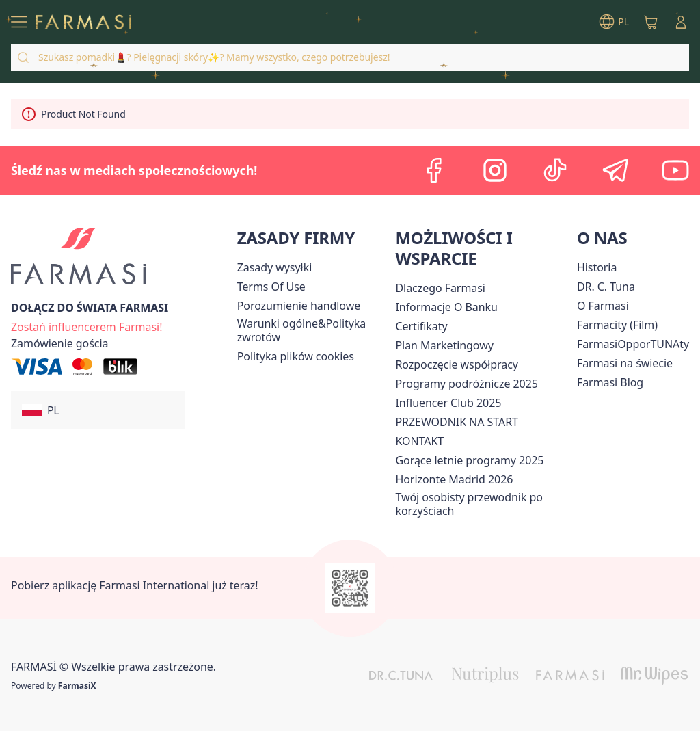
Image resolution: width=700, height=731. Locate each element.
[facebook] (435, 170)
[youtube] (675, 170)
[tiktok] (555, 170)
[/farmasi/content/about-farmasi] (440, 288)
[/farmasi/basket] (651, 22)
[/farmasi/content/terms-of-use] (271, 287)
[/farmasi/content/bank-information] (446, 307)
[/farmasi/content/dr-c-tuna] (606, 287)
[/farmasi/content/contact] (419, 441)
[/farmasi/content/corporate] (625, 363)
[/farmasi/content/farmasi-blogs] (610, 382)
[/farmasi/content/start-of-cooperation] (456, 364)
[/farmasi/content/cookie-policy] (296, 356)
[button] (98, 410)
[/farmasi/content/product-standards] (421, 326)
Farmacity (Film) (617, 325)
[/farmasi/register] (86, 325)
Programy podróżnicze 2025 (466, 384)
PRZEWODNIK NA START (456, 422)
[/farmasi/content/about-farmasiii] (603, 306)
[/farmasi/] (83, 22)
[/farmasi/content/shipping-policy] (275, 267)
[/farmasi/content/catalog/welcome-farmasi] (483, 504)
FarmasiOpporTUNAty (633, 344)
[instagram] (495, 170)
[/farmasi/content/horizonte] (454, 479)
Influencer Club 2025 (448, 403)
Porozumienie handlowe (299, 306)
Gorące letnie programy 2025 (469, 460)
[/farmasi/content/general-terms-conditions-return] (314, 330)
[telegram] (615, 170)
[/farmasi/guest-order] (60, 343)
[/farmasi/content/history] (597, 267)
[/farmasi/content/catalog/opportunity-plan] (444, 345)
